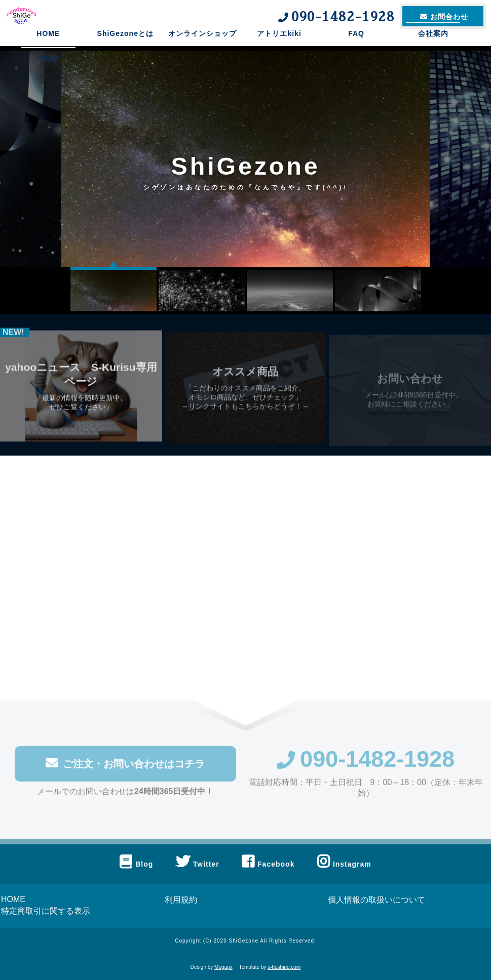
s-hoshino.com (284, 967)
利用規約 (181, 900)
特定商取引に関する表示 (46, 911)
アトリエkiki (279, 48)
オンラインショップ (202, 48)
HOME (48, 48)
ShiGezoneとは (125, 48)
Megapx (223, 967)
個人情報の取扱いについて (376, 900)
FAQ (356, 48)
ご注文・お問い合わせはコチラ (125, 767)
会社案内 (433, 48)
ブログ (48, 73)
